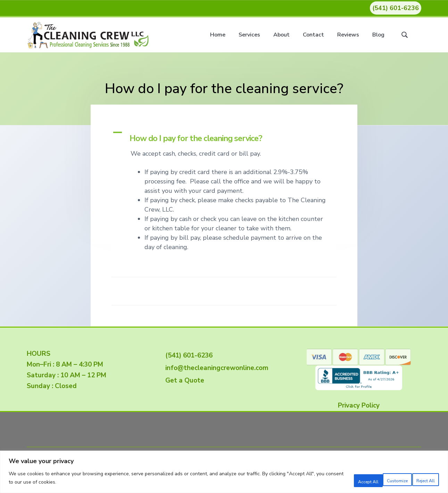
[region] (224, 472)
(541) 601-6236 (396, 8)
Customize (327, 479)
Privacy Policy (359, 405)
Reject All (372, 479)
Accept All (418, 479)
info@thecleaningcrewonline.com (215, 368)
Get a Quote (183, 380)
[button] (224, 136)
